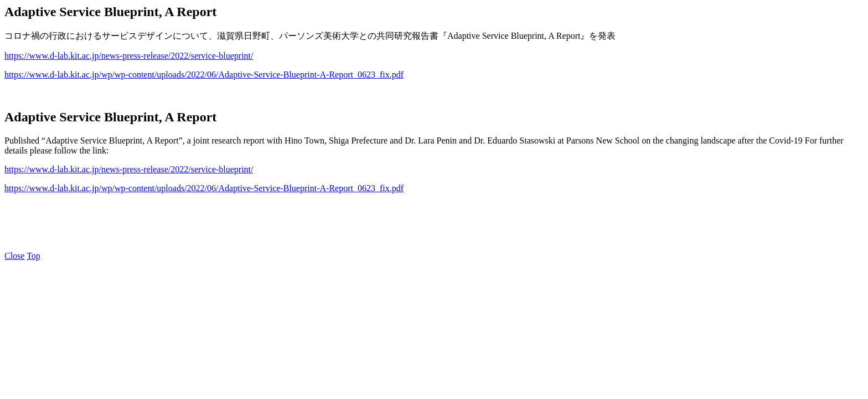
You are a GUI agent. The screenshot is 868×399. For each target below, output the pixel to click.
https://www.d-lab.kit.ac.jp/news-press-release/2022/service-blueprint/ (129, 56)
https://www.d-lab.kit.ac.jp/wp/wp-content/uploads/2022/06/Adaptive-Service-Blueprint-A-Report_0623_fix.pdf (204, 75)
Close (14, 256)
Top (33, 256)
